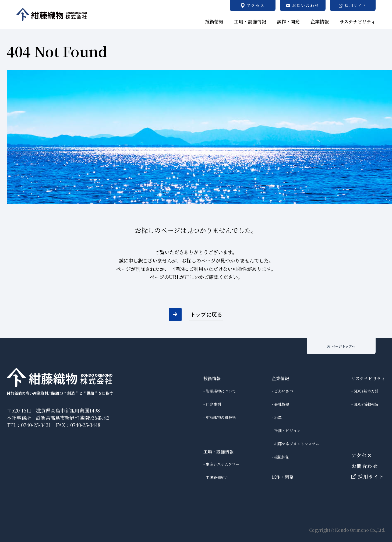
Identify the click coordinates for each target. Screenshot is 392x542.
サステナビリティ (368, 378)
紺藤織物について (221, 391)
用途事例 (213, 404)
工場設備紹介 (217, 477)
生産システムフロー (223, 464)
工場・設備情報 (218, 452)
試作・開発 (282, 477)
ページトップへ (341, 346)
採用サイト (368, 476)
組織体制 (282, 457)
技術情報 (212, 378)
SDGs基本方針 (366, 391)
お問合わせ (365, 466)
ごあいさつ (284, 391)
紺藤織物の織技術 (221, 417)
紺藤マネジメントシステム (297, 444)
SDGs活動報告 (366, 404)
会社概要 (282, 404)
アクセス (362, 455)
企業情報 (280, 378)
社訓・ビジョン (287, 431)
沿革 (278, 417)
